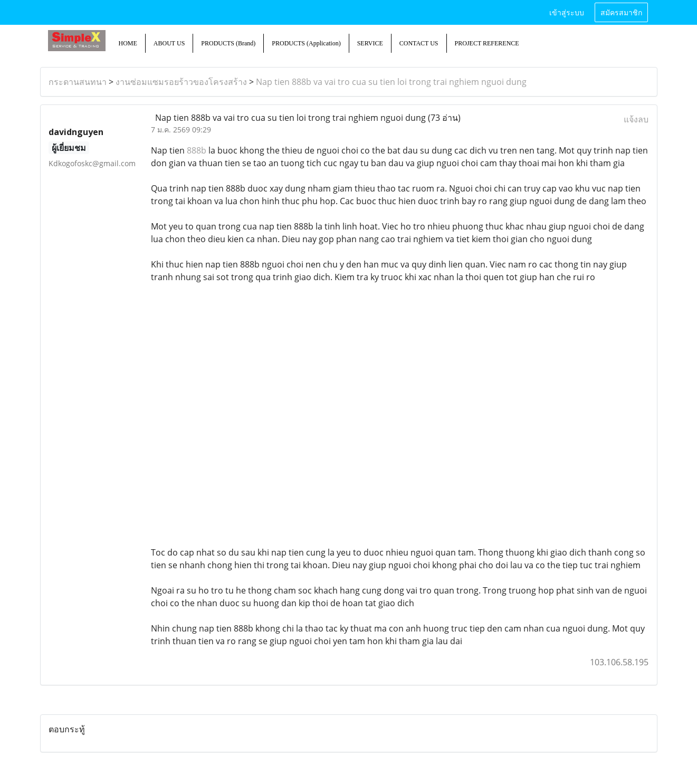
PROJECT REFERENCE (487, 43)
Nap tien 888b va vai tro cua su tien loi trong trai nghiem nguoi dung (391, 82)
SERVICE (370, 43)
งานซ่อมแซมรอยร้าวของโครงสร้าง (181, 82)
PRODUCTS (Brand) (228, 43)
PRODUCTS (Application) (306, 43)
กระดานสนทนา (78, 82)
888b (197, 150)
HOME (128, 43)
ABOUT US (169, 43)
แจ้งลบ (636, 119)
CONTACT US (419, 43)
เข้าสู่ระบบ (567, 12)
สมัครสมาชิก (621, 12)
